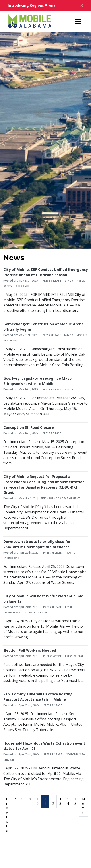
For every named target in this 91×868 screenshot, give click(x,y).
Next (84, 806)
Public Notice (52, 656)
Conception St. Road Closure (29, 427)
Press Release (52, 281)
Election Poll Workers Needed (30, 650)
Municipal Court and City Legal (26, 612)
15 (75, 801)
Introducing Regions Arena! (32, 5)
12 (53, 801)
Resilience (22, 286)
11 (45, 801)
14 (68, 801)
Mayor (69, 281)
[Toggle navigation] (78, 21)
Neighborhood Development (60, 498)
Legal (69, 607)
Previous (7, 815)
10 (38, 801)
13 (60, 801)
